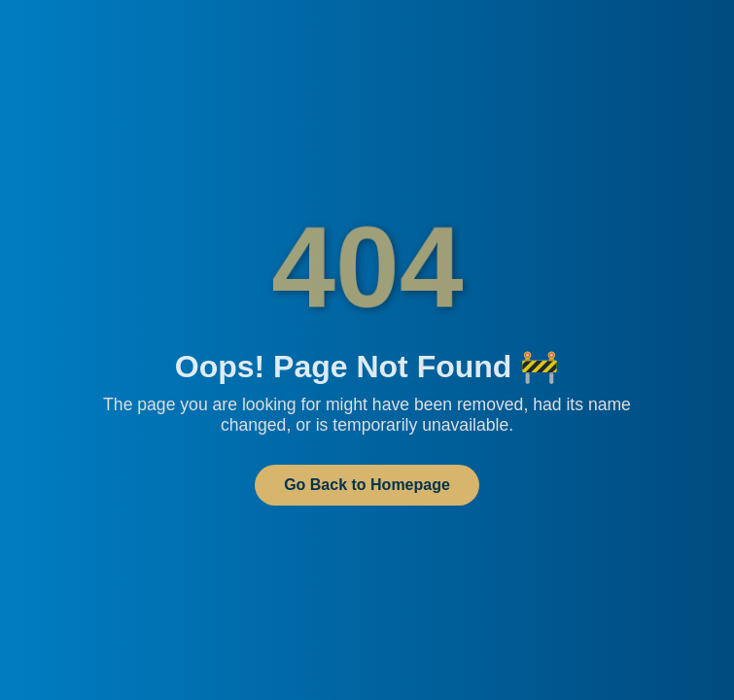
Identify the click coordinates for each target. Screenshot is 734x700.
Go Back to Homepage (367, 485)
